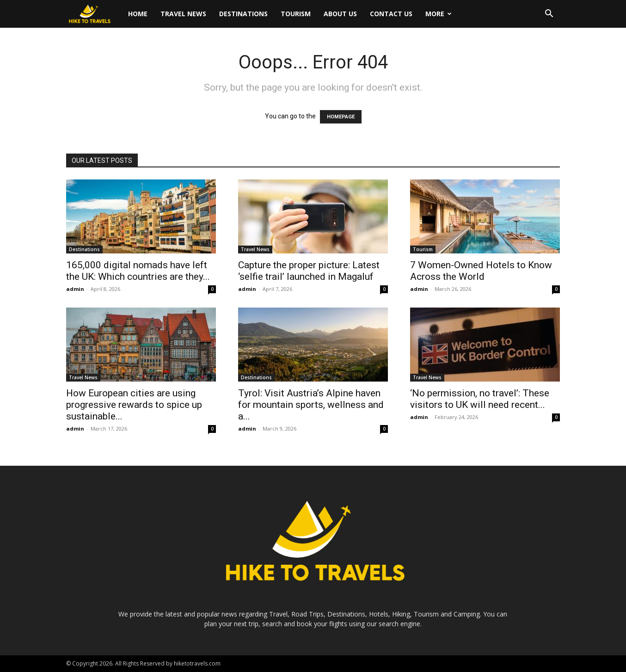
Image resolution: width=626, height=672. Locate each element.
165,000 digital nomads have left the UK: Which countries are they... (138, 271)
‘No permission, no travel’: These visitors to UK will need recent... (480, 399)
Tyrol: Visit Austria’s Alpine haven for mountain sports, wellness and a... (311, 405)
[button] (549, 15)
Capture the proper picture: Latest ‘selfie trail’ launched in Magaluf (309, 271)
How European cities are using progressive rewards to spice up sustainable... (134, 405)
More (439, 14)
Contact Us (391, 14)
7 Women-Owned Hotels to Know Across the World (481, 271)
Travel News (183, 14)
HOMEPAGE (341, 117)
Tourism (296, 14)
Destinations (243, 14)
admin (75, 289)
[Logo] (94, 14)
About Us (340, 14)
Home (138, 14)
